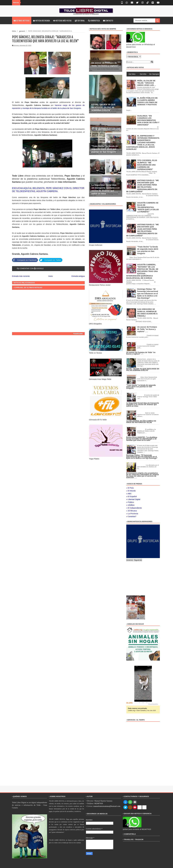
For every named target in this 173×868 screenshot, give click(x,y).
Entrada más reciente (21, 276)
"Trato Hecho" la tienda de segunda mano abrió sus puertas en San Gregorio (105, 149)
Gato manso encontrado (138, 708)
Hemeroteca (94, 20)
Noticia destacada (41, 20)
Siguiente (138, 560)
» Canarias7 (131, 516)
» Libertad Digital (133, 499)
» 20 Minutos (132, 511)
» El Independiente (134, 508)
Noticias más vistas (62, 20)
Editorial (80, 20)
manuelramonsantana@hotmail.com (107, 806)
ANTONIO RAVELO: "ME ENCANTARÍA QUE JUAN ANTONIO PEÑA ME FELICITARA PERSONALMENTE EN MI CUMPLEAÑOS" (143, 230)
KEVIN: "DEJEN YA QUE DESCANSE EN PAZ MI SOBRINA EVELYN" (104, 107)
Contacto (108, 20)
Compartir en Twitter (50, 260)
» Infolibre (130, 505)
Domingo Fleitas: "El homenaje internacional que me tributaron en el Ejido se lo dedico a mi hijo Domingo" (148, 293)
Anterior (130, 560)
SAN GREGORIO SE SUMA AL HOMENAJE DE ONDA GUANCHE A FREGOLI (147, 312)
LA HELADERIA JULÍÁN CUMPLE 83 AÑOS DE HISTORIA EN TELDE (141, 422)
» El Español (132, 496)
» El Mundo (131, 491)
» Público (130, 502)
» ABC (129, 494)
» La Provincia (132, 514)
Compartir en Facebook (24, 260)
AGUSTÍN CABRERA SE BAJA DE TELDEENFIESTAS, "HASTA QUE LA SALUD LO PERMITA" (148, 207)
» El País (130, 488)
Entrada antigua (78, 276)
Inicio (14, 31)
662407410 (99, 803)
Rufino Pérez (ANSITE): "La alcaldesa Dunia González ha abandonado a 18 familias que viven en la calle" (142, 439)
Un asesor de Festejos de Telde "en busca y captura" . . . (106, 66)
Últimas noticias (22, 20)
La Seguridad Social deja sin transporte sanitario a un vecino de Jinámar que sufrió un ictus (143, 405)
